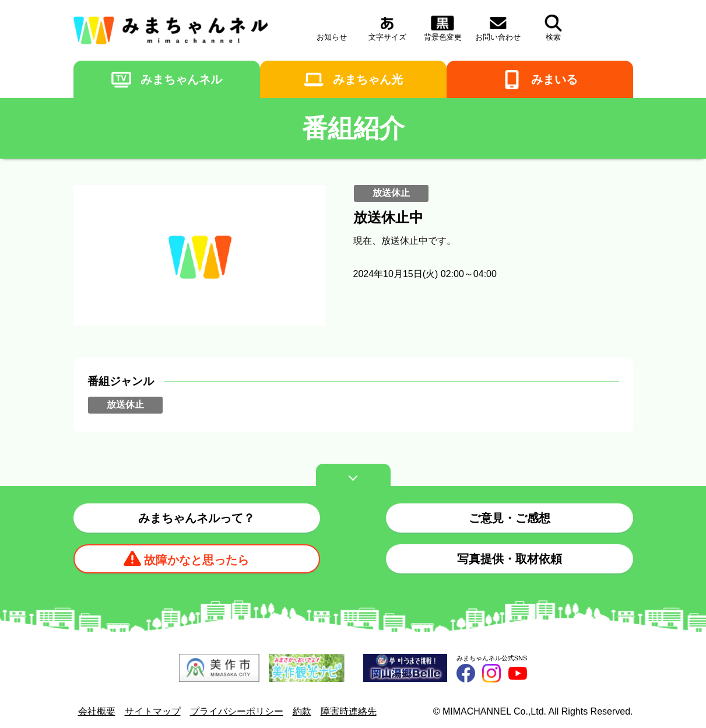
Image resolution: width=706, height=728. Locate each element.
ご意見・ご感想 (510, 518)
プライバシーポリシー (237, 711)
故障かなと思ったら (196, 560)
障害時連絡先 (349, 711)
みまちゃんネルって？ (196, 518)
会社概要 (97, 711)
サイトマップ (153, 711)
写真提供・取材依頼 (510, 559)
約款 (302, 711)
